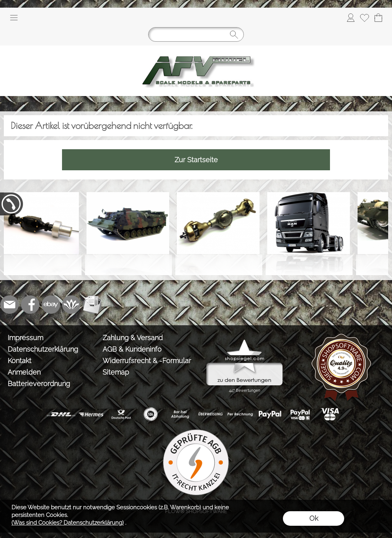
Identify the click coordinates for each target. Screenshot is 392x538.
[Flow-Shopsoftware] (72, 305)
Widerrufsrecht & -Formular (147, 361)
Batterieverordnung (39, 384)
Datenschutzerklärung (43, 349)
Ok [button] (314, 518)
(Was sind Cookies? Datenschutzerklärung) (68, 523)
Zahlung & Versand (133, 338)
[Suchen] (196, 34)
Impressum (25, 338)
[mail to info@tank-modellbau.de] (10, 305)
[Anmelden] (351, 18)
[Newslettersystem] (92, 305)
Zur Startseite (196, 160)
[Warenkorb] (378, 18)
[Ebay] (51, 305)
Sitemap (116, 372)
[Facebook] (30, 305)
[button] (14, 18)
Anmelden (24, 372)
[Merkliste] (364, 18)
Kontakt (20, 361)
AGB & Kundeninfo (132, 349)
